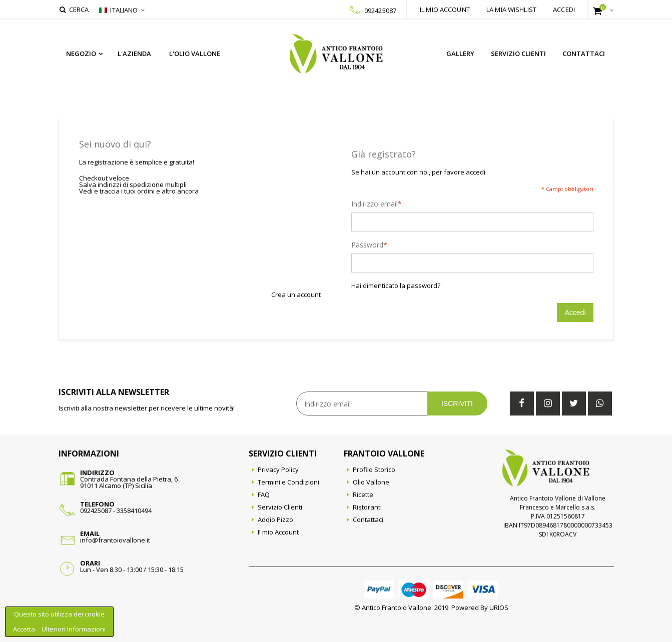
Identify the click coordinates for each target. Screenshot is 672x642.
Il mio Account (278, 532)
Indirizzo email (375, 204)
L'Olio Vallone (195, 53)
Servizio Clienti (518, 53)
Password (367, 245)
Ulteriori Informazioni (74, 629)
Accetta (25, 629)
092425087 (380, 10)
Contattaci (584, 53)
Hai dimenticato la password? (396, 286)
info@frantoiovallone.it (115, 540)
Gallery (460, 53)
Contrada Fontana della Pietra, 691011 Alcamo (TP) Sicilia (129, 482)
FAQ (264, 494)
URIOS (499, 607)
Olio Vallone (371, 482)
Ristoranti (367, 507)
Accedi (564, 9)
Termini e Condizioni (288, 482)
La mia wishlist (511, 9)
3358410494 (134, 510)
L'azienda (134, 53)
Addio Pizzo (275, 519)
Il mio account (445, 9)
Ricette (363, 494)
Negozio (81, 53)
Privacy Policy (278, 469)
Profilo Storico (374, 469)
